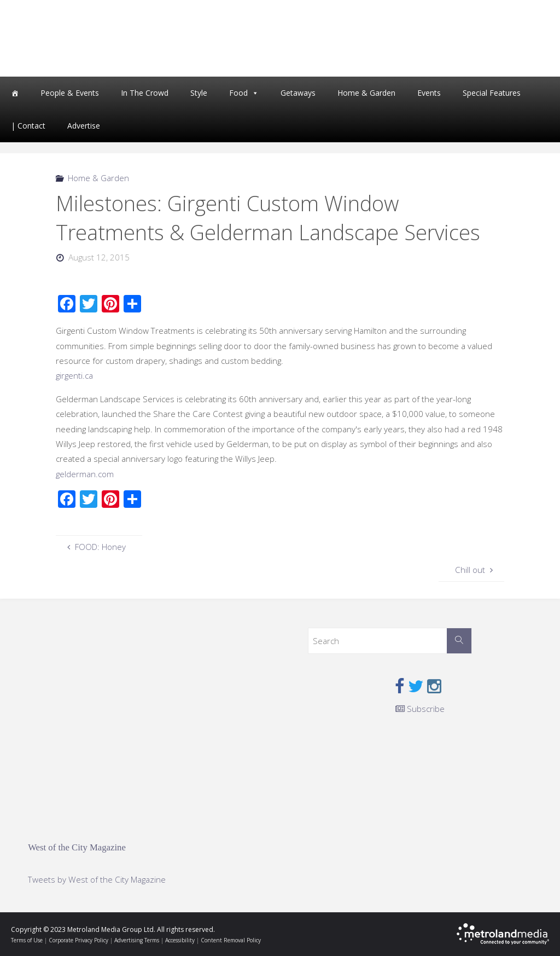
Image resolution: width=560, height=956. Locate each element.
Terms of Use (27, 940)
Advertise (84, 126)
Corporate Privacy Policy (78, 940)
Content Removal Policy (231, 940)
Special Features (492, 93)
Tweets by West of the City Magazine (97, 879)
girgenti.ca (74, 375)
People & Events (70, 93)
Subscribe (420, 709)
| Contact (28, 126)
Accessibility (180, 940)
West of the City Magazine (77, 847)
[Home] (15, 93)
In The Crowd (145, 93)
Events (429, 93)
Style (199, 93)
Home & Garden (366, 93)
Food (238, 93)
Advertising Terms (137, 940)
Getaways (298, 93)
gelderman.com (85, 474)
